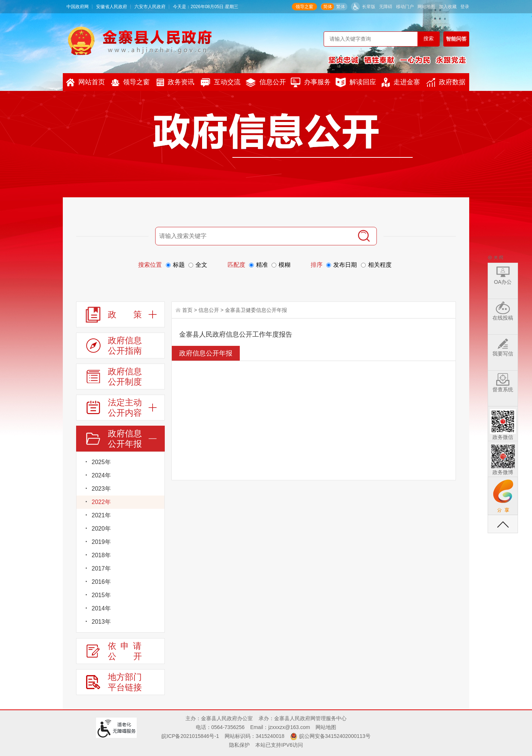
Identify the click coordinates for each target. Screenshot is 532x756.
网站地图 (426, 7)
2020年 (101, 529)
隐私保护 (239, 745)
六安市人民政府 (150, 7)
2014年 (101, 608)
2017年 (101, 568)
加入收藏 (448, 7)
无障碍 (386, 7)
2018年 (101, 555)
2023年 (101, 489)
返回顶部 (503, 524)
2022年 (101, 502)
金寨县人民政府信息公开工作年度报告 (236, 334)
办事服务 (311, 82)
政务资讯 (175, 82)
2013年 (101, 622)
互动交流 (221, 82)
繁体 (341, 7)
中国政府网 (78, 7)
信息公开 (266, 83)
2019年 (101, 542)
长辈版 (369, 7)
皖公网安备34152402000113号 (335, 736)
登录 (465, 7)
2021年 (101, 515)
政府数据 (446, 82)
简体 (328, 7)
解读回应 (356, 82)
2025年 (101, 462)
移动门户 (405, 7)
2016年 (101, 582)
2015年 (101, 595)
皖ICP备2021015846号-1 (190, 736)
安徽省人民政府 (112, 7)
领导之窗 (304, 7)
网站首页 (86, 82)
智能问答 (456, 39)
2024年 (101, 475)
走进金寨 (401, 82)
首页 (187, 310)
